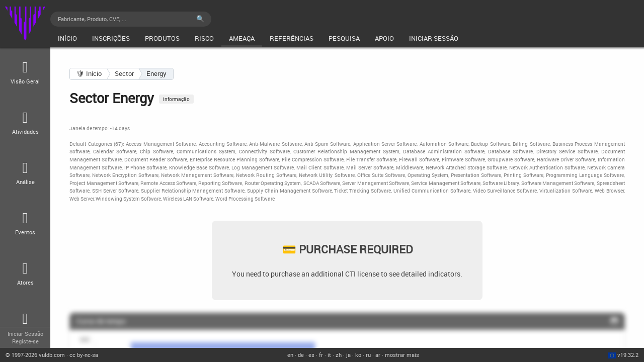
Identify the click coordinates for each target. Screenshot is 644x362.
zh (339, 355)
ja (348, 355)
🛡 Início (89, 73)
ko (358, 355)
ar (378, 355)
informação (176, 99)
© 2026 (35, 355)
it (329, 355)
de (301, 355)
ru (368, 355)
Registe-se (25, 341)
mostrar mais (402, 355)
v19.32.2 (628, 355)
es (311, 355)
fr (321, 355)
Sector (124, 73)
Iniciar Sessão (25, 334)
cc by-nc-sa (84, 355)
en (290, 355)
